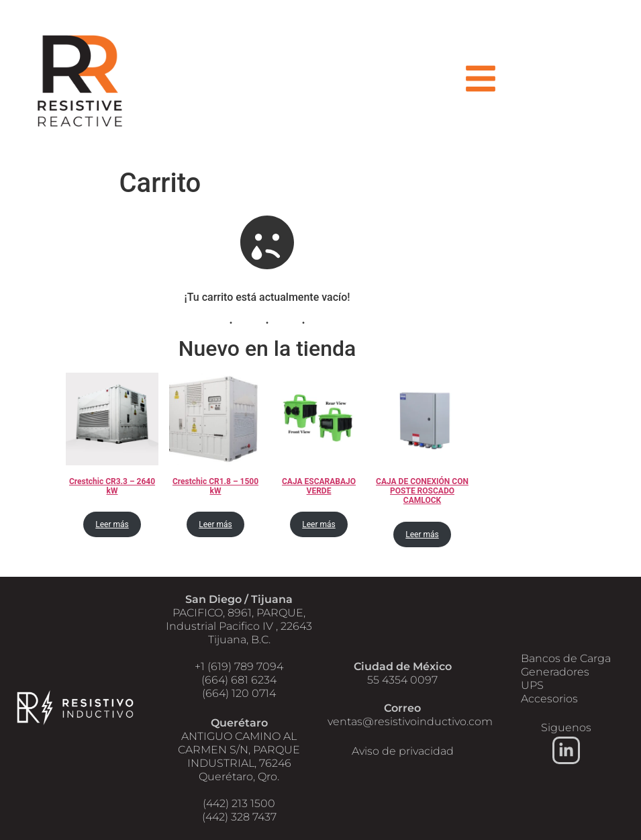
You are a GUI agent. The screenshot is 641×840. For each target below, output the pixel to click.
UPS (532, 685)
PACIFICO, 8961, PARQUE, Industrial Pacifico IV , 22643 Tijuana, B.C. (239, 626)
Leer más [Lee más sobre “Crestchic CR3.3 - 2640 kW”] (112, 525)
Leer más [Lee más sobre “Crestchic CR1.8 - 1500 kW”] (215, 525)
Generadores (555, 672)
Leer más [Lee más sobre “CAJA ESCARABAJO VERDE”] (318, 525)
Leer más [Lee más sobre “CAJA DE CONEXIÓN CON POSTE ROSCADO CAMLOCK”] (422, 534)
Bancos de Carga (566, 658)
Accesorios (549, 699)
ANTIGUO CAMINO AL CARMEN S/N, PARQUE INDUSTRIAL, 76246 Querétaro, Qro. (239, 756)
